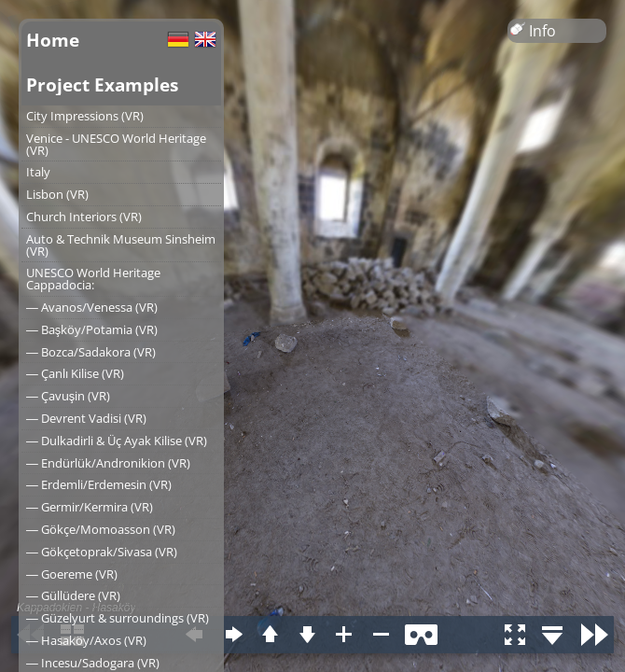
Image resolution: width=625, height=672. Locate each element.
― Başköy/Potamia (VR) (92, 329)
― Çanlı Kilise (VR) (75, 373)
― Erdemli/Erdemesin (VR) (99, 484)
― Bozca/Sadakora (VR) (91, 352)
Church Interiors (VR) (84, 217)
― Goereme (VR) (72, 574)
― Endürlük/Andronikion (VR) (108, 463)
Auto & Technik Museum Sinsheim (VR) (121, 245)
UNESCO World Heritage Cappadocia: (93, 279)
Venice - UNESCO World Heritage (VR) (116, 144)
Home (53, 40)
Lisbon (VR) (57, 194)
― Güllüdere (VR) (73, 595)
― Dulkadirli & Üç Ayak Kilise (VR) (117, 441)
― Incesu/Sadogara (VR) (93, 663)
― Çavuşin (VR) (68, 396)
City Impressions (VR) (85, 116)
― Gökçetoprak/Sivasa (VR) (102, 552)
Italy (38, 172)
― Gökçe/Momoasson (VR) (101, 529)
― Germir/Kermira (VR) (90, 507)
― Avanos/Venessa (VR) (92, 307)
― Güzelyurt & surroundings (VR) (118, 618)
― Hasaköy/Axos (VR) (86, 640)
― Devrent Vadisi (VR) (86, 418)
